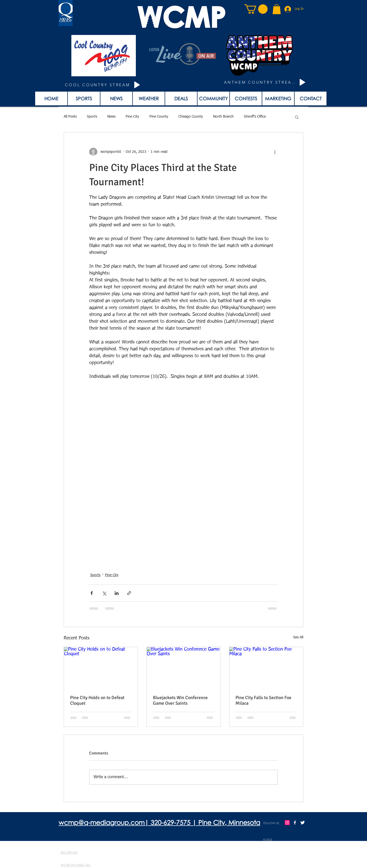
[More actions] (275, 152)
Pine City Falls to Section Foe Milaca (263, 700)
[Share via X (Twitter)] (104, 593)
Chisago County (191, 117)
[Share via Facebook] (92, 593)
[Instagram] (287, 823)
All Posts (70, 117)
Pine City (132, 117)
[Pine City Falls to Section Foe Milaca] (266, 668)
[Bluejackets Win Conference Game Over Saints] (184, 668)
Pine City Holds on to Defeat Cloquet (97, 700)
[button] (256, 9)
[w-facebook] (295, 823)
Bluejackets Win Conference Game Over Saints (180, 700)
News (111, 117)
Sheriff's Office (255, 117)
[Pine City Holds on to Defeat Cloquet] (101, 668)
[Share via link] (129, 593)
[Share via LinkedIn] (117, 593)
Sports (92, 117)
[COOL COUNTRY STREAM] (103, 85)
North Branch (223, 117)
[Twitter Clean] (303, 823)
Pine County (159, 117)
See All (298, 637)
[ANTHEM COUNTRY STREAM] (266, 82)
